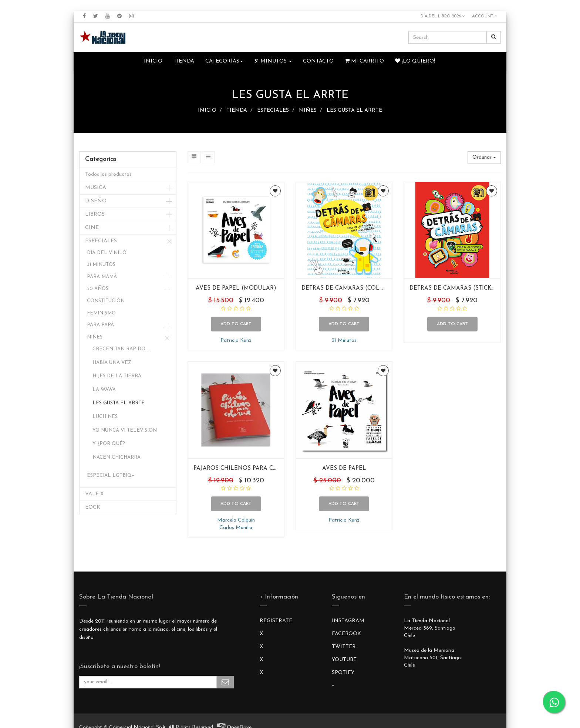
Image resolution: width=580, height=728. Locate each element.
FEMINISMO (101, 313)
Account (485, 16)
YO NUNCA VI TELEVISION (125, 430)
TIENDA (237, 110)
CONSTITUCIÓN (106, 301)
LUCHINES (105, 417)
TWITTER (344, 647)
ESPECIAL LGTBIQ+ (111, 476)
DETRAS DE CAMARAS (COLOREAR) (352, 288)
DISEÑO (96, 201)
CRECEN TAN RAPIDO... (121, 349)
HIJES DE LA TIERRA (117, 376)
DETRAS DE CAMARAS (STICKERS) (457, 288)
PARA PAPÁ (100, 325)
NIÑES (308, 110)
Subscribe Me (225, 682)
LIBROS (95, 214)
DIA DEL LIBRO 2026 (443, 16)
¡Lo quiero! (415, 61)
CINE (92, 228)
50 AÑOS (98, 289)
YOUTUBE (344, 660)
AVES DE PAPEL (344, 469)
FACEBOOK (346, 634)
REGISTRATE (276, 621)
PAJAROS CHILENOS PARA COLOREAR (247, 469)
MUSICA (96, 188)
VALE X (94, 494)
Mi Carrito (364, 61)
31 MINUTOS (101, 265)
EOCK (93, 507)
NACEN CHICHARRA (117, 457)
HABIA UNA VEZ (112, 363)
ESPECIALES (273, 110)
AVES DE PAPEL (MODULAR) (236, 288)
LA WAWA (104, 390)
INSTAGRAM (348, 621)
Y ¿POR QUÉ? (109, 444)
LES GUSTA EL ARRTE (354, 110)
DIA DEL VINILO (107, 253)
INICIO (207, 110)
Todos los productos (108, 174)
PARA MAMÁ (102, 277)
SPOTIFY (343, 673)
